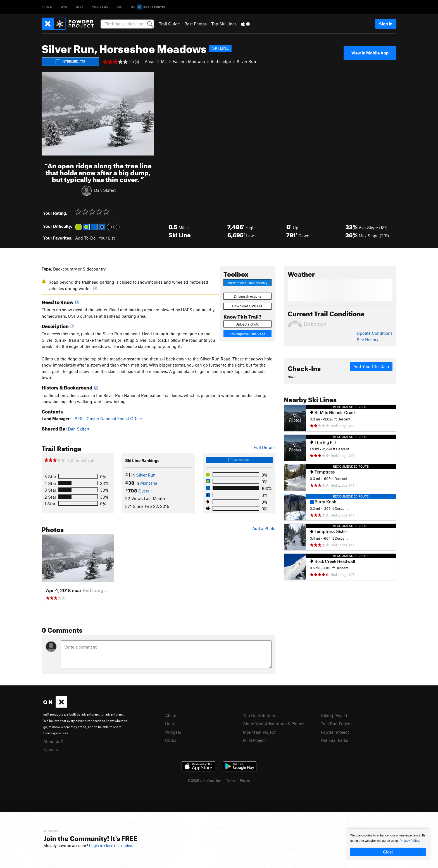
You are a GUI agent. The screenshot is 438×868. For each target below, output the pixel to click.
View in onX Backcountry (247, 283)
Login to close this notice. (111, 846)
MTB (64, 7)
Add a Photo (264, 528)
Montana (149, 483)
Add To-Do (85, 238)
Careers (51, 749)
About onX (53, 741)
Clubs (171, 740)
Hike (80, 7)
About (171, 716)
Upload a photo (247, 324)
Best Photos (196, 24)
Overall (145, 491)
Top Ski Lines (224, 24)
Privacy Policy (409, 841)
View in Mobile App (370, 53)
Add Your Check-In (371, 366)
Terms (231, 780)
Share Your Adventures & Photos (274, 724)
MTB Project (254, 740)
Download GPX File (247, 306)
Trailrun (100, 7)
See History (367, 339)
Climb (47, 7)
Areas (150, 61)
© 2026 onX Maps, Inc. (204, 780)
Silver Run (246, 61)
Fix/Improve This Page (247, 334)
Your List (107, 238)
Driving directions (247, 296)
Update (375, 333)
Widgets (173, 732)
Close (388, 852)
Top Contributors (259, 716)
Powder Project (335, 732)
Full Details (265, 447)
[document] (388, 845)
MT (164, 61)
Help (170, 724)
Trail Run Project (336, 724)
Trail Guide (169, 24)
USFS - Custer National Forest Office (107, 419)
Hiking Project (334, 716)
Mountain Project (259, 732)
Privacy (245, 780)
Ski (120, 7)
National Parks (334, 740)
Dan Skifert (105, 190)
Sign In (386, 24)
